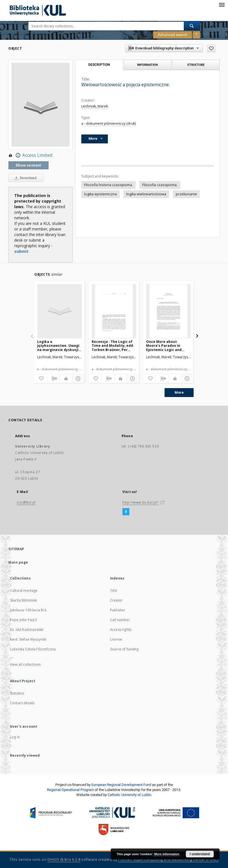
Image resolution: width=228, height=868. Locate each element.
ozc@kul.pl (26, 502)
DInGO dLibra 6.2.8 (64, 859)
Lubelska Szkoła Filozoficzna (33, 649)
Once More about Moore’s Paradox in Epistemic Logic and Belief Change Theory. (166, 346)
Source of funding (124, 649)
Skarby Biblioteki (24, 600)
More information (167, 854)
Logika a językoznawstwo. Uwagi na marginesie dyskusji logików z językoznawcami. (58, 346)
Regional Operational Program (70, 790)
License (116, 639)
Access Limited (30, 155)
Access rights (121, 630)
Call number (120, 620)
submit (21, 251)
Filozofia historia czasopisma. (108, 185)
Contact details (22, 703)
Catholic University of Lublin (129, 795)
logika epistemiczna (100, 194)
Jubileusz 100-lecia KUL (28, 610)
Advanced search (173, 35)
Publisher (118, 610)
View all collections (25, 664)
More (179, 392)
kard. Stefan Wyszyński (28, 639)
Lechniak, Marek (95, 106)
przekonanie (186, 194)
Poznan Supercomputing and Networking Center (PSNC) (168, 859)
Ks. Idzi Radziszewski (27, 630)
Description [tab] (99, 65)
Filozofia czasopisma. (160, 185)
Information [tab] (148, 65)
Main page (18, 562)
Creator (116, 600)
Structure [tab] (196, 65)
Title (114, 591)
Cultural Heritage (24, 591)
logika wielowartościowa (146, 194)
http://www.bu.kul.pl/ (140, 502)
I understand (200, 854)
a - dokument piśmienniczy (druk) (109, 123)
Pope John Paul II (24, 620)
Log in (15, 737)
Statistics (17, 693)
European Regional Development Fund (121, 785)
